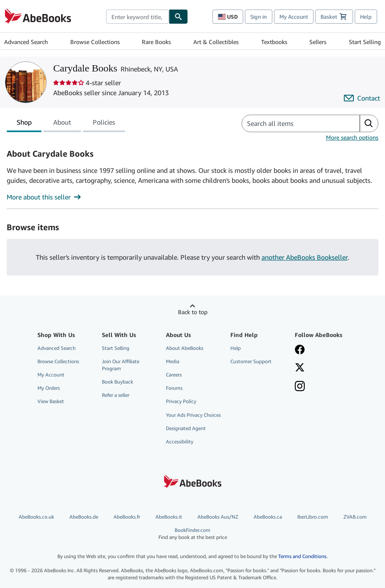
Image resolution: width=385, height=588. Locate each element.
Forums (174, 388)
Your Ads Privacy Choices (193, 415)
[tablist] (66, 123)
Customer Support (251, 361)
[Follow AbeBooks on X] (323, 368)
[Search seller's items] (292, 123)
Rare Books (156, 42)
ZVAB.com (355, 517)
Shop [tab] (24, 124)
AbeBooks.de (84, 517)
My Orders (49, 388)
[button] (369, 123)
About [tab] (62, 124)
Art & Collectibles (216, 42)
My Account (294, 17)
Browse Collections (95, 42)
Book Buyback (117, 382)
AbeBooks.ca (268, 517)
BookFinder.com (192, 534)
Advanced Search (26, 42)
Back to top (193, 312)
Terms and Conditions (302, 556)
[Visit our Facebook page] (323, 350)
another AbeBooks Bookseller (305, 257)
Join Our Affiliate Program (121, 365)
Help (366, 17)
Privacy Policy (181, 401)
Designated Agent (186, 428)
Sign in (259, 17)
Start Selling (365, 42)
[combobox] (137, 17)
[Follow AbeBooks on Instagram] (323, 387)
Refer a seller (116, 395)
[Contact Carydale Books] (362, 98)
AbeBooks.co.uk (36, 517)
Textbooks (274, 42)
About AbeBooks (185, 348)
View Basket (51, 401)
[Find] (178, 17)
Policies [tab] (104, 124)
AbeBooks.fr (127, 517)
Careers (174, 375)
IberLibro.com (313, 517)
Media (173, 361)
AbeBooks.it (169, 517)
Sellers (318, 42)
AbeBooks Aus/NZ (218, 517)
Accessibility (180, 442)
